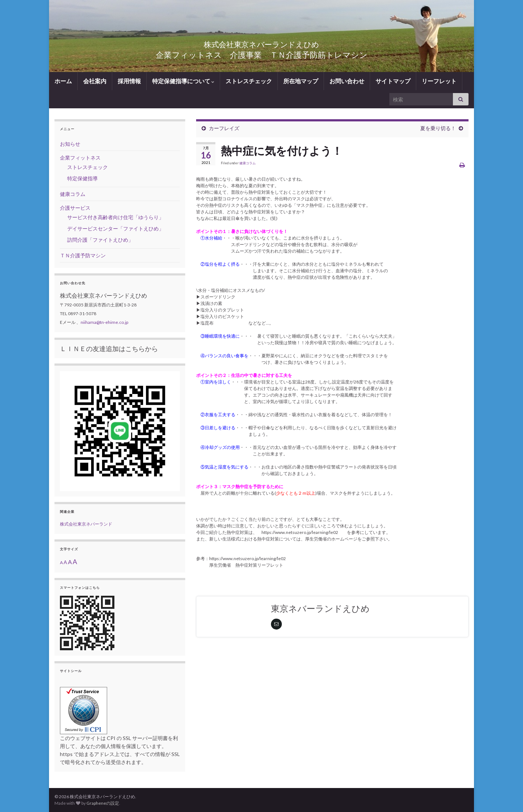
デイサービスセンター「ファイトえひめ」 (115, 228)
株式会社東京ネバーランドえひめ (262, 43)
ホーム (63, 81)
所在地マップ (301, 81)
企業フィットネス (80, 158)
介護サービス (75, 208)
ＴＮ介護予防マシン (83, 255)
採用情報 (129, 81)
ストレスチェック (249, 81)
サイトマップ (393, 81)
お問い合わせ (347, 81)
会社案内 (95, 81)
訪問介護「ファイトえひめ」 (100, 240)
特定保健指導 (82, 178)
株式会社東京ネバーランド (86, 524)
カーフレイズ (224, 128)
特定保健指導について (183, 81)
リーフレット (439, 81)
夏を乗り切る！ (438, 128)
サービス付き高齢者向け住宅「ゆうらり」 (115, 217)
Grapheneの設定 (103, 803)
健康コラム (248, 163)
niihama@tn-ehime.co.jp (104, 322)
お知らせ (70, 144)
